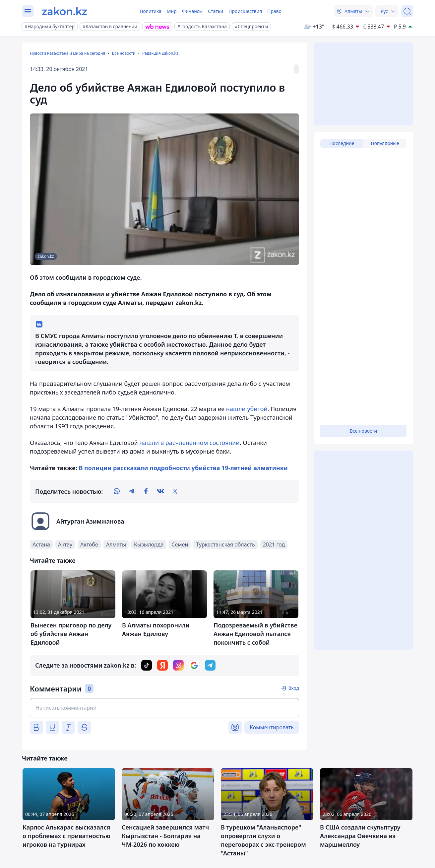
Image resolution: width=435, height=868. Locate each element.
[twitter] (175, 491)
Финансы (192, 11)
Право (274, 11)
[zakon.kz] (64, 11)
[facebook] (146, 491)
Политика (151, 11)
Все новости (124, 53)
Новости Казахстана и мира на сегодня (67, 53)
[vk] (160, 491)
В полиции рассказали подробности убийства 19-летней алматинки (183, 468)
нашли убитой (247, 409)
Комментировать (272, 727)
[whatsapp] (117, 491)
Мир (172, 11)
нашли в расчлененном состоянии (189, 443)
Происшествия (245, 11)
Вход (294, 688)
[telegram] (131, 491)
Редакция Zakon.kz (160, 53)
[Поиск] (407, 11)
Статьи (216, 11)
